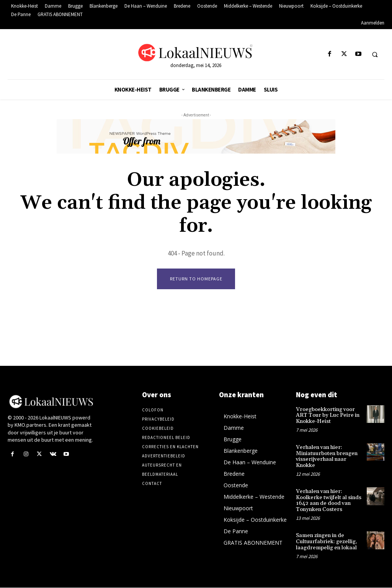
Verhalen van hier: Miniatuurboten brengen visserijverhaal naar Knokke (327, 457)
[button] (375, 54)
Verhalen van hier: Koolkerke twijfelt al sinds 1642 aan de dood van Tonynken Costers (329, 501)
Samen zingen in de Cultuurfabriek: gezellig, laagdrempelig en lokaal (327, 542)
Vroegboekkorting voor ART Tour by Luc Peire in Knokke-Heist (328, 416)
